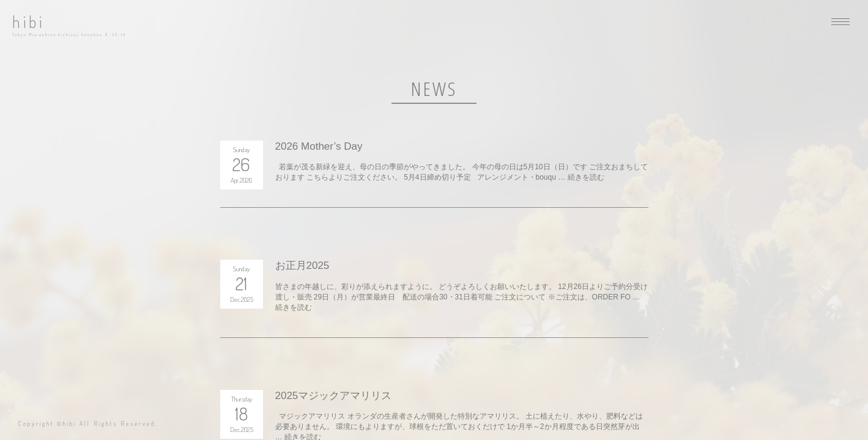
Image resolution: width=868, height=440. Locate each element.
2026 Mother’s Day (319, 146)
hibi (28, 22)
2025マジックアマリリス (334, 396)
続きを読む (586, 177)
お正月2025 (302, 266)
